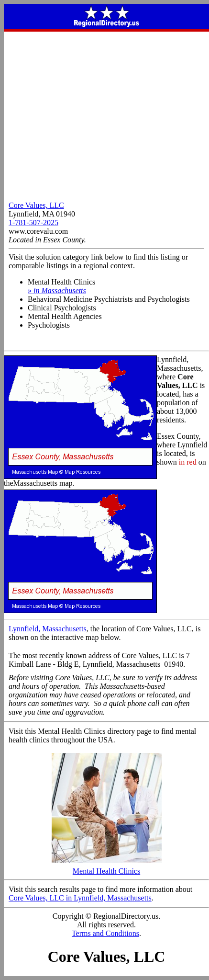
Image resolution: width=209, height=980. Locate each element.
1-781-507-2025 (33, 222)
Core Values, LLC (36, 205)
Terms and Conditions (105, 933)
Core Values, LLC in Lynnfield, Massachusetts (80, 898)
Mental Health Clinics (107, 868)
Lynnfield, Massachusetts (48, 629)
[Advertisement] (104, 114)
